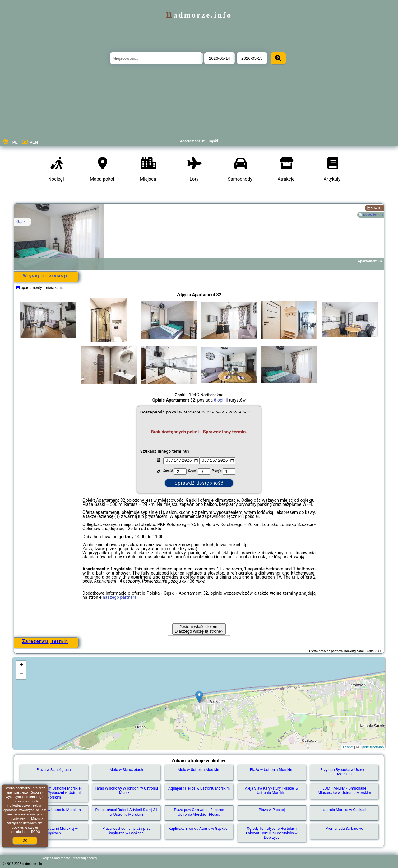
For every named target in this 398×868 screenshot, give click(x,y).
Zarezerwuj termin (45, 641)
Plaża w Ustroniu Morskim (272, 770)
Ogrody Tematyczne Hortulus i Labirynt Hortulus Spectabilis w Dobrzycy (272, 833)
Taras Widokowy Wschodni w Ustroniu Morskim (126, 791)
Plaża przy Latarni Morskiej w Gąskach (54, 831)
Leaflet (348, 747)
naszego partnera (120, 597)
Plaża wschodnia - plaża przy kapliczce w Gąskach (126, 831)
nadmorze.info (199, 15)
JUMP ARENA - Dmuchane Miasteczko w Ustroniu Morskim (344, 791)
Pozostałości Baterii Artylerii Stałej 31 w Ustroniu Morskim (126, 812)
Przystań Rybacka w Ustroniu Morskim (344, 772)
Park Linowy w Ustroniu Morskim (54, 810)
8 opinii (221, 400)
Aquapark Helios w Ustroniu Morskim (199, 788)
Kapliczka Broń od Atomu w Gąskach (199, 829)
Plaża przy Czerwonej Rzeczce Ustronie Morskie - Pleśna (199, 812)
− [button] (21, 675)
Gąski (21, 222)
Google (36, 793)
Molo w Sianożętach (126, 770)
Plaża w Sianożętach (54, 770)
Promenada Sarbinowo (344, 829)
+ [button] (21, 665)
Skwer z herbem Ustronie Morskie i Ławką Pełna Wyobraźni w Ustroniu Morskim (53, 793)
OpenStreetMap (372, 747)
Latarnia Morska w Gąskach (344, 810)
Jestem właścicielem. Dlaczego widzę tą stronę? (199, 629)
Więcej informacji (45, 275)
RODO (36, 832)
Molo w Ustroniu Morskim (199, 770)
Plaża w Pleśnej (272, 810)
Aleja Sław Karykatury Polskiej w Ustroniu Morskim (272, 791)
